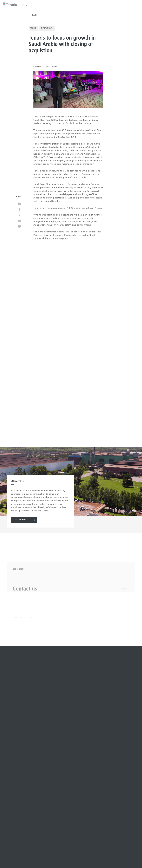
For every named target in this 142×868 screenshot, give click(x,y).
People (33, 28)
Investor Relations (54, 235)
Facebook (90, 235)
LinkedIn (47, 239)
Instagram (63, 239)
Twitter (37, 239)
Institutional (47, 28)
